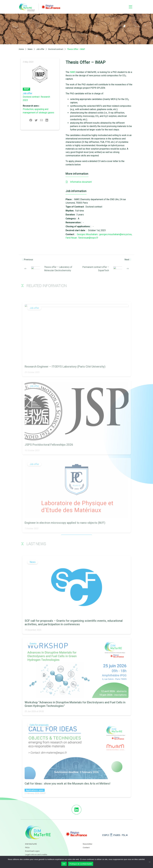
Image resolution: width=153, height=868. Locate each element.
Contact (86, 847)
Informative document (79, 182)
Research (45, 97)
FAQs (27, 847)
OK (64, 864)
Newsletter (88, 844)
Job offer (27, 93)
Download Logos (32, 851)
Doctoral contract (31, 97)
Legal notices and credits (36, 854)
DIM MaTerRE (31, 844)
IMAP (26, 89)
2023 (25, 100)
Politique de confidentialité (81, 864)
